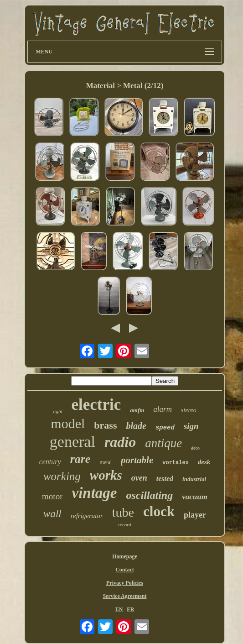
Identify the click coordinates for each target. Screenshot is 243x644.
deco (195, 448)
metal (106, 462)
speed (165, 428)
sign (191, 426)
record (125, 524)
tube (123, 512)
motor (52, 496)
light (57, 411)
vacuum (195, 497)
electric (96, 405)
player (195, 515)
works (106, 475)
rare (80, 459)
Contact (125, 570)
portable (137, 460)
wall (52, 514)
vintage (94, 493)
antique (163, 443)
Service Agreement (124, 596)
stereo (189, 410)
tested (165, 479)
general (72, 442)
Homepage (125, 556)
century (50, 462)
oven (139, 478)
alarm (163, 409)
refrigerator (87, 516)
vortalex (176, 463)
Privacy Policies (125, 583)
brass (105, 425)
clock (159, 511)
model (68, 423)
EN (119, 609)
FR (130, 609)
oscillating (149, 495)
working (62, 476)
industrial (194, 479)
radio (120, 442)
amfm (137, 410)
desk (204, 462)
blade (136, 426)
